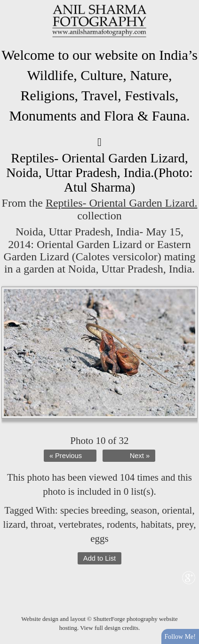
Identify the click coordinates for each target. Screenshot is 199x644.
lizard (15, 524)
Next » (140, 456)
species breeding (93, 510)
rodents (121, 524)
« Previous (66, 456)
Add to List (99, 558)
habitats (156, 524)
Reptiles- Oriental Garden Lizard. (122, 203)
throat (42, 524)
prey (185, 524)
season (144, 510)
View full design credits (109, 628)
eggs (99, 539)
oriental (177, 510)
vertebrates (80, 524)
